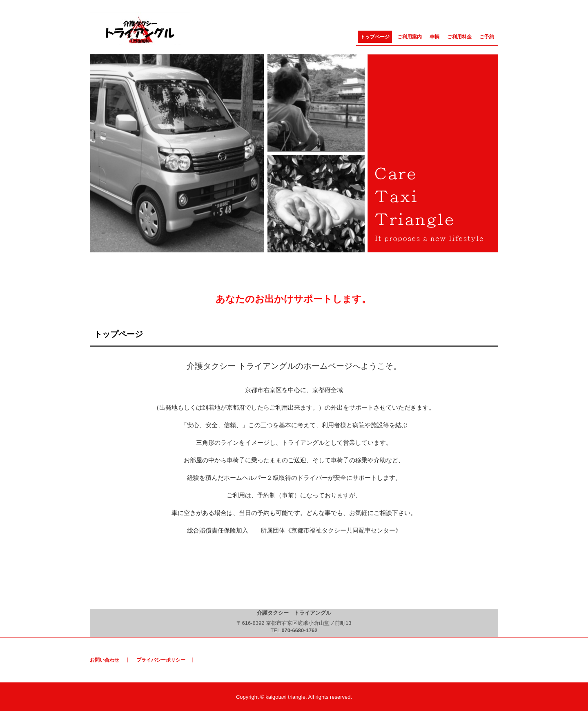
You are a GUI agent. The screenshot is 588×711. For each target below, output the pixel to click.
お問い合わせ (105, 660)
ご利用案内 (410, 37)
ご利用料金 (459, 37)
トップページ (375, 37)
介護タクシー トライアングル (141, 29)
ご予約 (487, 37)
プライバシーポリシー (161, 660)
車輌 (434, 37)
